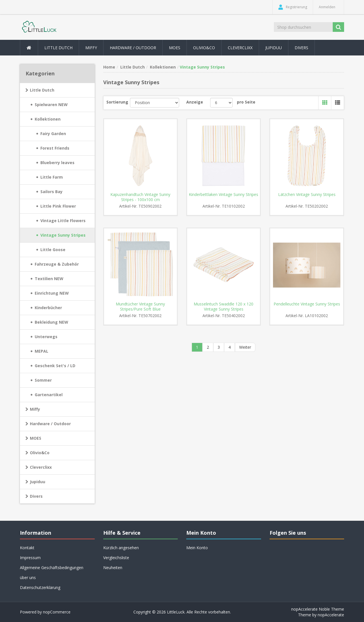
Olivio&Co (40, 453)
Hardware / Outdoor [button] (133, 48)
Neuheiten (113, 568)
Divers (36, 496)
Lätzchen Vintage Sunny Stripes (307, 195)
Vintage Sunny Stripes (63, 235)
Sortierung (117, 102)
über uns (28, 577)
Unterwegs (46, 337)
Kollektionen (48, 119)
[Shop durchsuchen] (304, 27)
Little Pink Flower (58, 206)
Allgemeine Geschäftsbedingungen (52, 568)
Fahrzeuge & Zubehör (57, 264)
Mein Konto (197, 548)
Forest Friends (55, 148)
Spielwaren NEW (51, 105)
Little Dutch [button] (58, 48)
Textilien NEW (49, 279)
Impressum (30, 558)
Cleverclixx (240, 48)
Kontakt (27, 548)
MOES (175, 48)
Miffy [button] (91, 48)
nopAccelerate (331, 615)
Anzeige (195, 102)
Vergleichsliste (116, 558)
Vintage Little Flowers (63, 221)
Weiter (245, 347)
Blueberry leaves (57, 163)
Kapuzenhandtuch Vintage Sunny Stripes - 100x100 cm (140, 197)
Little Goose (53, 250)
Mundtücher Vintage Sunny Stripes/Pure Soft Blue (140, 307)
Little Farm (52, 177)
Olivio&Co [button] (204, 48)
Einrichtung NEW (52, 293)
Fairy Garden (53, 134)
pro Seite (246, 102)
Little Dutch (42, 90)
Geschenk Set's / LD (55, 366)
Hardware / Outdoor (50, 424)
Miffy (35, 409)
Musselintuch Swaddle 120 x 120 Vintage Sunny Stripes (224, 307)
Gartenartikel (49, 395)
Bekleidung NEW (51, 322)
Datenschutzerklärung (40, 587)
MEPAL (42, 351)
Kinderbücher (48, 308)
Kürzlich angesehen (121, 548)
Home (109, 67)
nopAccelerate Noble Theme (318, 609)
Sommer (43, 380)
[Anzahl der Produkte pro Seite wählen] (221, 103)
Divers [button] (301, 48)
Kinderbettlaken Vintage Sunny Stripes (224, 195)
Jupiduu (274, 48)
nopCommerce (57, 612)
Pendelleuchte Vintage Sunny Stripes (307, 304)
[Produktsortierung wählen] (155, 103)
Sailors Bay (51, 192)
